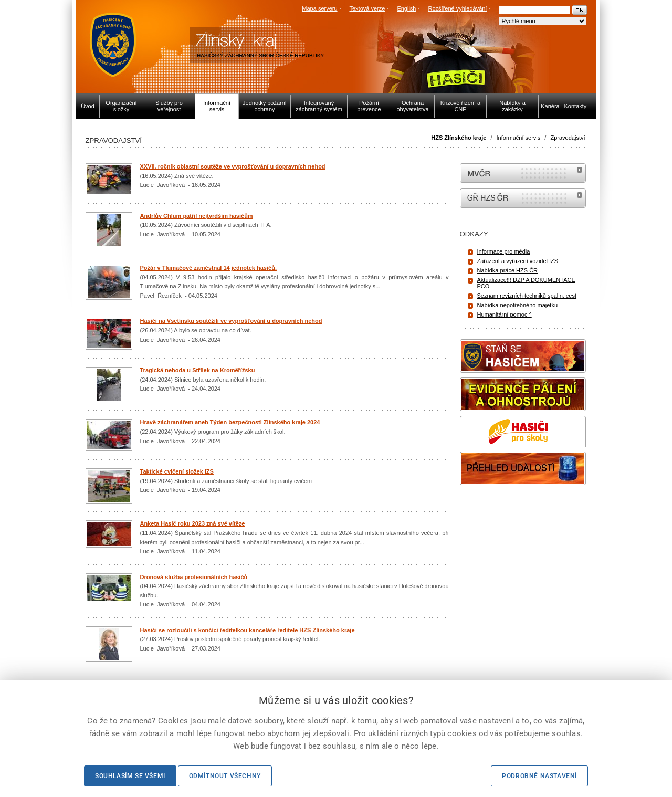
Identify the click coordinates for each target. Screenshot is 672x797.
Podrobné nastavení (539, 776)
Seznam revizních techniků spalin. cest (527, 296)
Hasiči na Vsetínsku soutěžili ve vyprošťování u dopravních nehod (231, 321)
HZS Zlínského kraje (459, 138)
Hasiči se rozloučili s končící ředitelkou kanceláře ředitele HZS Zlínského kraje (248, 630)
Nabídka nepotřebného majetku (518, 305)
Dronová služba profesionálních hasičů (194, 577)
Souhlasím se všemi (130, 776)
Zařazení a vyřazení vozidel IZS (518, 261)
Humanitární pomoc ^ (505, 314)
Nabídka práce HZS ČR (508, 270)
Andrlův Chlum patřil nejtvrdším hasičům (197, 216)
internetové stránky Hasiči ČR (523, 198)
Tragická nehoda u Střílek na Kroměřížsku (198, 370)
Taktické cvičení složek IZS (177, 471)
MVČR (523, 173)
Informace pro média (504, 251)
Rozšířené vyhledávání (458, 8)
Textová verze (367, 8)
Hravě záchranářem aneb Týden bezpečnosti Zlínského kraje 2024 (230, 422)
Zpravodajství (568, 138)
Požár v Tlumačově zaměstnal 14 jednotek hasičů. (208, 268)
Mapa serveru (319, 8)
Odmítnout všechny (225, 776)
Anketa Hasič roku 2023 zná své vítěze (193, 523)
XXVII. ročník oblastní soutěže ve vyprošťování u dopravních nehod (233, 166)
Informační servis (519, 138)
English (406, 8)
